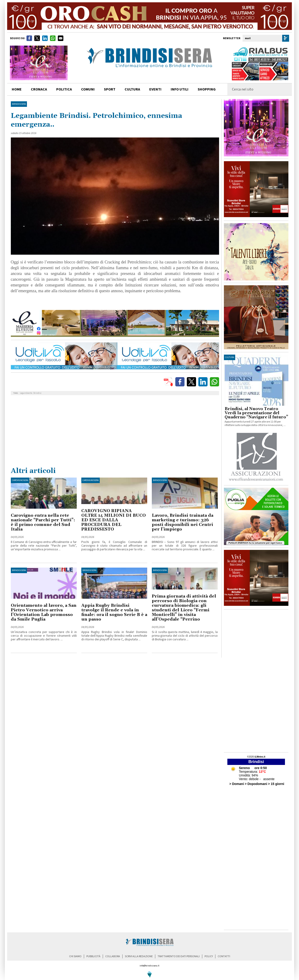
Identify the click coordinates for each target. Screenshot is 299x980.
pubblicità (93, 956)
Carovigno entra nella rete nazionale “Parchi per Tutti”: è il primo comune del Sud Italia (43, 522)
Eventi (155, 89)
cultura (132, 89)
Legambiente (26, 393)
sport (110, 89)
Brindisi (37, 393)
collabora (113, 956)
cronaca (39, 89)
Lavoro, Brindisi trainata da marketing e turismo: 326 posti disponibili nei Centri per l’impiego (183, 522)
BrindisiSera (19, 104)
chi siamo (75, 956)
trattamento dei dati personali (179, 956)
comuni (88, 89)
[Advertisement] (115, 432)
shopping (207, 89)
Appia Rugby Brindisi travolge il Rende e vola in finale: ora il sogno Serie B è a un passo (114, 612)
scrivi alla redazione (139, 956)
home (17, 89)
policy (209, 956)
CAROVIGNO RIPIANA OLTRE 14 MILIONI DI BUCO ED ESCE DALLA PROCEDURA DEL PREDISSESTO (114, 520)
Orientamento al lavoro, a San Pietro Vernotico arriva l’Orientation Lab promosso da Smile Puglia (44, 612)
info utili (180, 89)
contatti (224, 956)
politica (64, 89)
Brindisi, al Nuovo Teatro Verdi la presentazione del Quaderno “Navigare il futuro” (256, 413)
